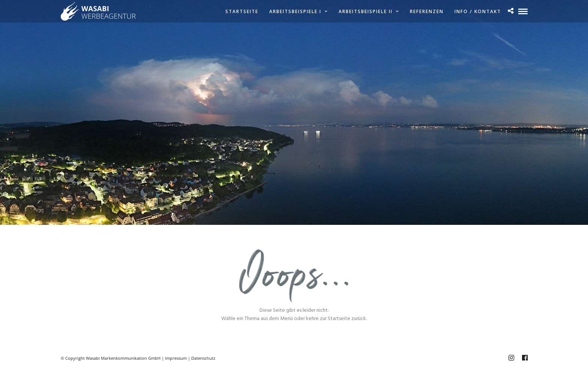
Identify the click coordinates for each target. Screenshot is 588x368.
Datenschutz (203, 358)
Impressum (176, 358)
